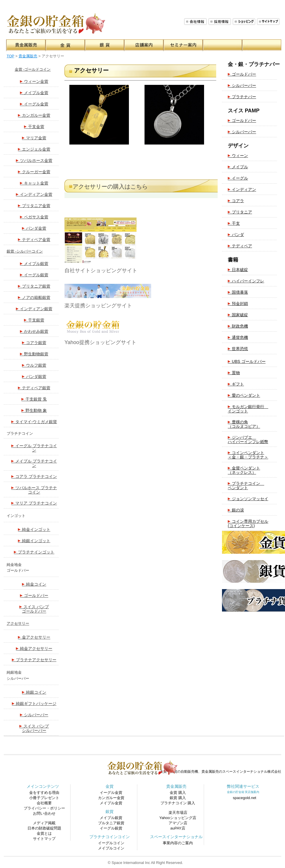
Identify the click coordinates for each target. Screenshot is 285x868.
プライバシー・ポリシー (44, 808)
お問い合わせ (44, 813)
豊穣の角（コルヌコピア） (244, 424)
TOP (10, 56)
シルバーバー (34, 714)
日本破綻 (238, 269)
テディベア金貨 (34, 239)
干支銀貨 (34, 320)
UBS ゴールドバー (247, 361)
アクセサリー (18, 623)
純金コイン (34, 584)
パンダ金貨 (34, 228)
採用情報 (220, 22)
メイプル (238, 167)
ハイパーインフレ (246, 281)
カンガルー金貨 (34, 115)
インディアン (242, 189)
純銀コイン (34, 692)
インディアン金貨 (34, 194)
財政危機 (238, 326)
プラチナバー (242, 96)
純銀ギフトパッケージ (34, 703)
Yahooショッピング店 (178, 818)
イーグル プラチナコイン (34, 447)
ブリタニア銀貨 (34, 286)
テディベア (240, 246)
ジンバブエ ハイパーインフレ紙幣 (248, 439)
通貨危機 (238, 337)
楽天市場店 (178, 813)
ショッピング (244, 22)
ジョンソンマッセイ (248, 498)
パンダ (236, 234)
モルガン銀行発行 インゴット (248, 408)
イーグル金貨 (34, 104)
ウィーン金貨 (34, 81)
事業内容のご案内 (178, 843)
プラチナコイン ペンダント (246, 485)
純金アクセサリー (34, 648)
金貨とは (44, 833)
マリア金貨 (34, 138)
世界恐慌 (238, 348)
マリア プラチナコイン (34, 503)
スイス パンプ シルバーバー (34, 728)
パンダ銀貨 (34, 376)
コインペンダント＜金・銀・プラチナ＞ (248, 454)
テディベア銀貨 (34, 388)
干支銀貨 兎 (34, 399)
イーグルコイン (111, 843)
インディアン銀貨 (34, 308)
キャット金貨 (34, 183)
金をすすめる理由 (44, 793)
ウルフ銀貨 (34, 365)
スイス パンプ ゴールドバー (34, 608)
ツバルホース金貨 (34, 160)
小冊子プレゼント (44, 798)
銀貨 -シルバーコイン (25, 251)
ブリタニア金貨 (34, 205)
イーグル (238, 178)
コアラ (236, 200)
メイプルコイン (111, 848)
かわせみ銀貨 (34, 331)
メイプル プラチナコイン (34, 463)
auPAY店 (178, 828)
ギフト (236, 384)
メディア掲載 (44, 823)
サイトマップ (268, 22)
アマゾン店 (178, 823)
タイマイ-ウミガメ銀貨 (34, 421)
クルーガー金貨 (34, 171)
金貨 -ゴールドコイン (33, 69)
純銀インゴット (34, 540)
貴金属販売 (28, 56)
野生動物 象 (34, 410)
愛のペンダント (244, 395)
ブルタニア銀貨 (111, 823)
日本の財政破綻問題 (44, 828)
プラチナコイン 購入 (178, 803)
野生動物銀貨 (34, 354)
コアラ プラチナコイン (34, 476)
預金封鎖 (238, 303)
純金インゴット (34, 529)
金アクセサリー (34, 637)
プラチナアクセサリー (34, 659)
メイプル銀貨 (34, 263)
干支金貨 (34, 126)
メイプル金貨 (34, 92)
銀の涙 (236, 510)
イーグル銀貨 (34, 275)
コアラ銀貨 (34, 342)
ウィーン (238, 155)
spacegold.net (245, 798)
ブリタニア (240, 212)
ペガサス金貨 (34, 217)
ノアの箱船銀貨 (34, 297)
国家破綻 (238, 315)
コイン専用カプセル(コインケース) (248, 523)
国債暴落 (238, 292)
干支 (234, 223)
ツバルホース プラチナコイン (34, 489)
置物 (234, 372)
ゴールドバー (34, 595)
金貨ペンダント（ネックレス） (244, 470)
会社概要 (195, 22)
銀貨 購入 (178, 798)
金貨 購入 (178, 793)
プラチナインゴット (34, 552)
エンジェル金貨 (34, 149)
